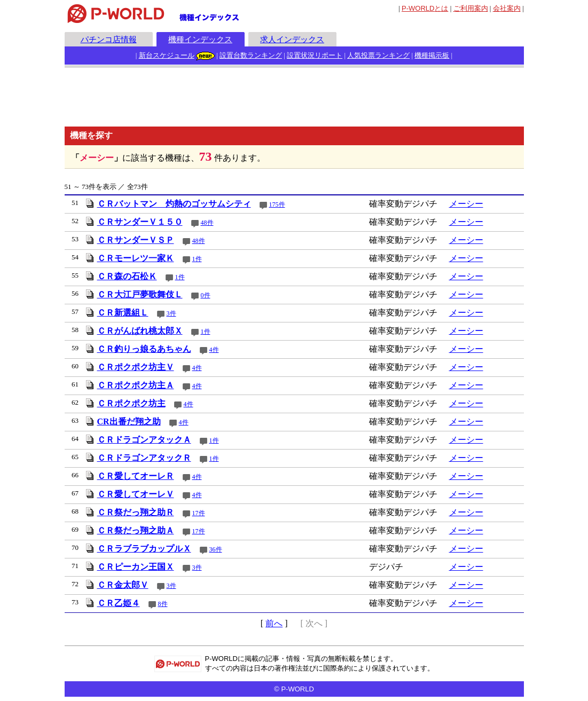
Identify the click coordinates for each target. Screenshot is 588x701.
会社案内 (507, 8)
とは (425, 8)
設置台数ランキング (251, 55)
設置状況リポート (315, 55)
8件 (163, 604)
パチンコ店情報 (109, 39)
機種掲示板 (432, 55)
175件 (277, 204)
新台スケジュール (167, 55)
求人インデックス (292, 39)
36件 (216, 549)
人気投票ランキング (378, 55)
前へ (274, 623)
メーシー (466, 204)
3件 (171, 313)
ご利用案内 (471, 8)
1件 (197, 259)
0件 (206, 295)
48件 (207, 223)
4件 (214, 350)
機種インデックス (200, 39)
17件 (199, 513)
